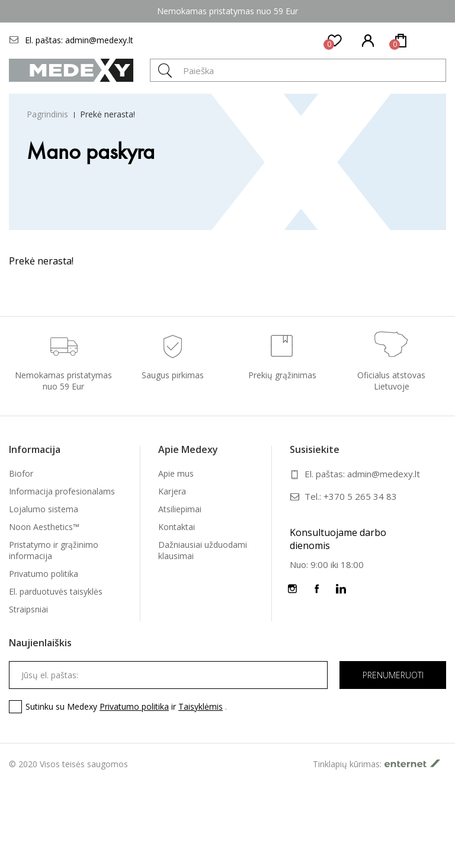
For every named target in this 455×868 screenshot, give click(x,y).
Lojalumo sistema (44, 509)
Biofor (21, 473)
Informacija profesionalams (62, 491)
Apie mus (176, 473)
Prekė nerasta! (108, 114)
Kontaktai (177, 527)
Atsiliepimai (180, 509)
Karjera (172, 491)
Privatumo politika (44, 574)
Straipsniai (28, 609)
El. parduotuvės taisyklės (56, 591)
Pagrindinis (47, 114)
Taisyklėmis (201, 706)
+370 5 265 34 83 (360, 496)
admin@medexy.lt (99, 40)
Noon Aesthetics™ (44, 527)
